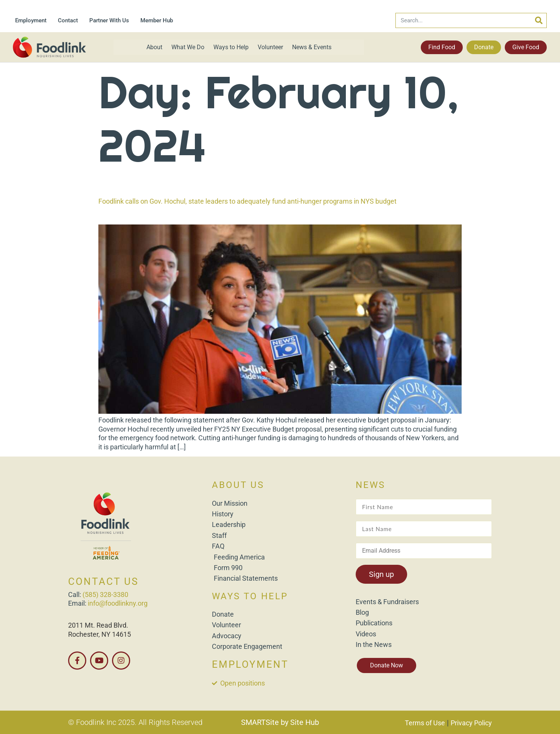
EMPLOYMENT (250, 664)
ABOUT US (238, 485)
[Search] (539, 20)
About (154, 47)
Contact (68, 20)
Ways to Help (231, 47)
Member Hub (157, 20)
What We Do (188, 47)
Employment (31, 20)
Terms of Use (425, 723)
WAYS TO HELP (250, 596)
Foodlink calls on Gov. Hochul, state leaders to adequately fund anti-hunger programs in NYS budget (247, 201)
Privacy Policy (471, 723)
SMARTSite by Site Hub (280, 722)
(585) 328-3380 (105, 595)
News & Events (312, 47)
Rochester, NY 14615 (100, 634)
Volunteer (270, 47)
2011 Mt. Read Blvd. (98, 625)
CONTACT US (103, 581)
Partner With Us (109, 20)
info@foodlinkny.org (118, 603)
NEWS (370, 485)
